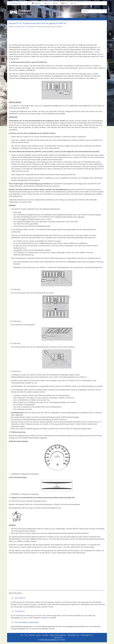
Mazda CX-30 (13, 27)
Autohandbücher (15, 3)
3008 (55, 3)
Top (26, 635)
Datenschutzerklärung (58, 635)
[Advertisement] (57, 36)
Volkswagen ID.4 (87, 635)
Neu (22, 635)
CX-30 (47, 3)
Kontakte (45, 635)
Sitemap (32, 635)
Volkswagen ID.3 (73, 635)
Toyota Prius (58, 637)
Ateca (64, 3)
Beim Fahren (21, 27)
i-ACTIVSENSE (31, 27)
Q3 (26, 3)
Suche (38, 635)
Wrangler (36, 3)
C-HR (74, 3)
